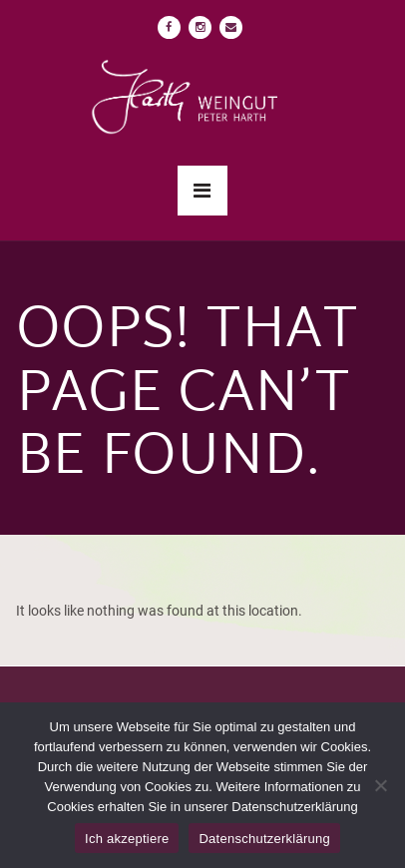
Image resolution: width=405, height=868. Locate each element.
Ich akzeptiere (127, 839)
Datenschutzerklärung (264, 839)
